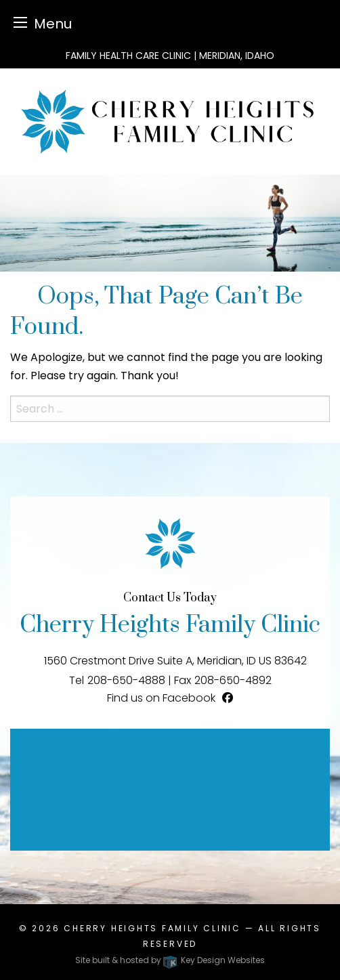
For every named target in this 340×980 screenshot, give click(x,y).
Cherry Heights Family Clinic (152, 928)
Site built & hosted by (170, 960)
